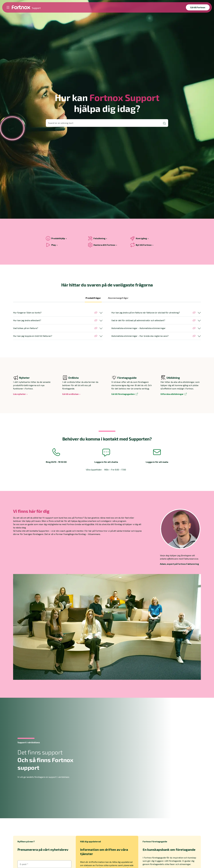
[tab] (93, 299)
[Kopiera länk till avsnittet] (96, 313)
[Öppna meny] (8, 7)
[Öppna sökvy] (107, 123)
